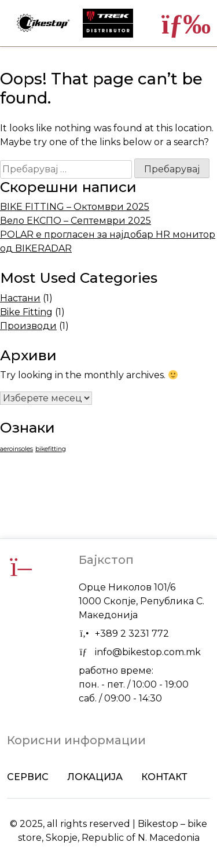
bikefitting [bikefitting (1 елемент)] (51, 449)
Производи (28, 326)
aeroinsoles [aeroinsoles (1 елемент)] (16, 449)
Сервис (28, 777)
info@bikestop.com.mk (148, 652)
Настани (20, 298)
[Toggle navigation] (179, 23)
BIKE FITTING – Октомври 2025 (75, 207)
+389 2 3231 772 (132, 634)
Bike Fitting (26, 312)
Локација (95, 777)
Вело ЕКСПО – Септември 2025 (76, 221)
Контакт (164, 777)
